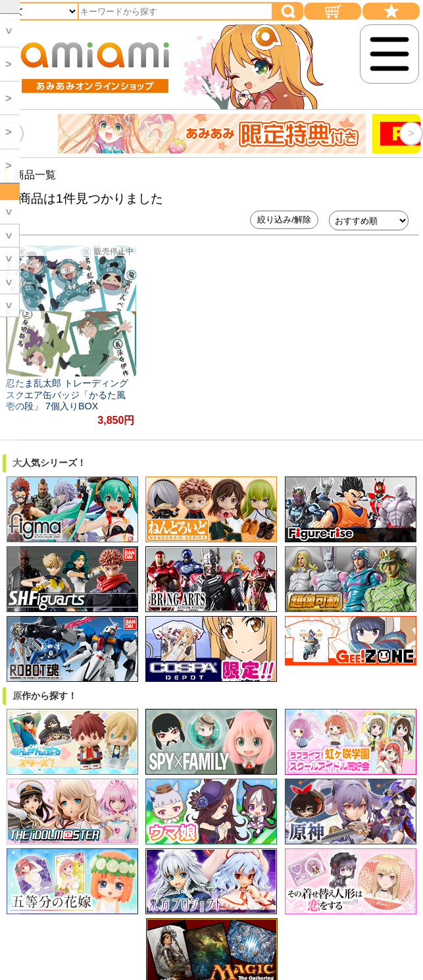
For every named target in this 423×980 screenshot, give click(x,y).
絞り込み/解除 (284, 219)
